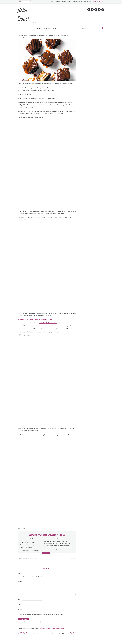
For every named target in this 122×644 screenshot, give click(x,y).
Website (20, 609)
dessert (23, 559)
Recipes (64, 2)
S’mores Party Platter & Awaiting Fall (28, 633)
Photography (87, 2)
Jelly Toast (24, 15)
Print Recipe (47, 553)
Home (51, 2)
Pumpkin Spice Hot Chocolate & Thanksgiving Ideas (62, 633)
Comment (21, 581)
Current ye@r (22, 622)
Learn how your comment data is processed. (52, 628)
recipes (36, 559)
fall (26, 559)
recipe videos (32, 559)
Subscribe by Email (99, 2)
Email (20, 604)
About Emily (57, 2)
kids (28, 559)
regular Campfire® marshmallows (48, 323)
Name (20, 599)
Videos (69, 2)
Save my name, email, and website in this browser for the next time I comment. (42, 614)
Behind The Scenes (77, 2)
